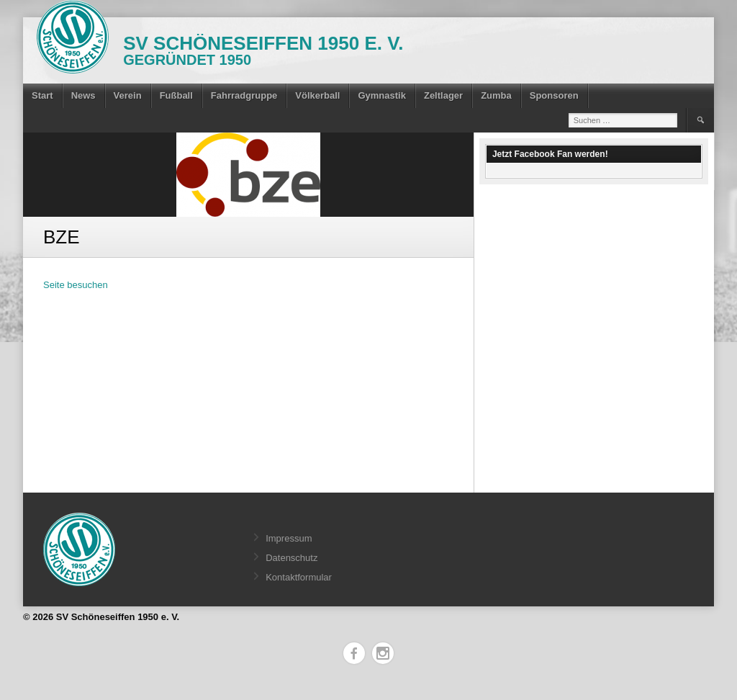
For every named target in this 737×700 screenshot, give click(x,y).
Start (42, 95)
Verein (128, 95)
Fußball (176, 95)
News (83, 95)
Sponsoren (554, 95)
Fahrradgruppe (244, 95)
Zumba (496, 95)
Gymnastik (381, 95)
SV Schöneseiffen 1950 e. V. (263, 43)
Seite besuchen (76, 285)
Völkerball (317, 95)
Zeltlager (443, 95)
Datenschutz (291, 558)
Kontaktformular (299, 577)
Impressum (289, 538)
